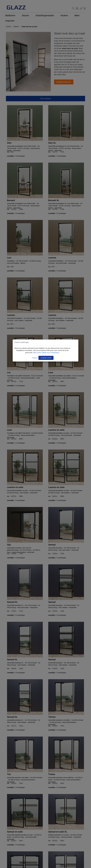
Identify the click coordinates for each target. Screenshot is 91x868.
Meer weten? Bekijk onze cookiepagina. (46, 352)
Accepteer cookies (46, 358)
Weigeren (35, 358)
